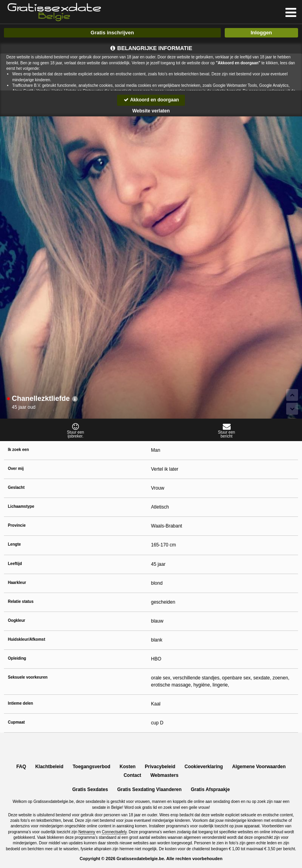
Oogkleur (17, 620)
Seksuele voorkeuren (28, 677)
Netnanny (87, 832)
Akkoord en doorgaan (151, 100)
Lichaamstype (21, 506)
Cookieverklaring (204, 767)
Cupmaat (16, 722)
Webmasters (164, 775)
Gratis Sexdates (90, 789)
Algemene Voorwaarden (259, 767)
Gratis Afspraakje (210, 789)
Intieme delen (21, 703)
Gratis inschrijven (112, 33)
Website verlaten (151, 111)
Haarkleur (17, 583)
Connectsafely (114, 832)
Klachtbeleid (49, 767)
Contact (132, 775)
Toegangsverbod (91, 767)
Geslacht (16, 487)
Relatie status (21, 601)
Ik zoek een (18, 450)
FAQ (21, 767)
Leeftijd (15, 564)
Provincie (17, 525)
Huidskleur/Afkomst (26, 639)
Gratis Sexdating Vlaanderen (149, 789)
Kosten (128, 767)
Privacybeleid (160, 767)
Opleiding (17, 658)
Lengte (14, 544)
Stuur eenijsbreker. (75, 430)
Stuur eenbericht (227, 430)
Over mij (16, 469)
